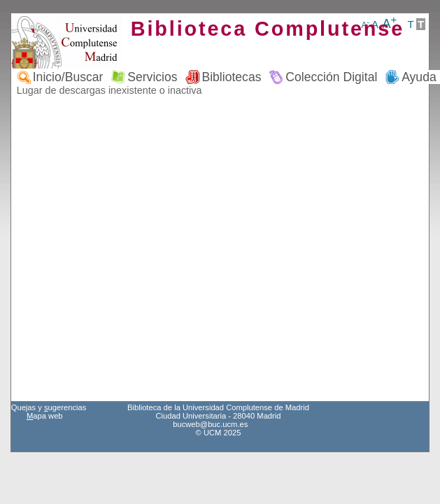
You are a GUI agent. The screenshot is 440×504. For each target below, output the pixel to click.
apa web (45, 416)
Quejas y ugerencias (49, 407)
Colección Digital (331, 77)
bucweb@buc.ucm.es (210, 424)
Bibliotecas (231, 77)
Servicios (152, 77)
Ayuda (419, 77)
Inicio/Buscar (68, 77)
